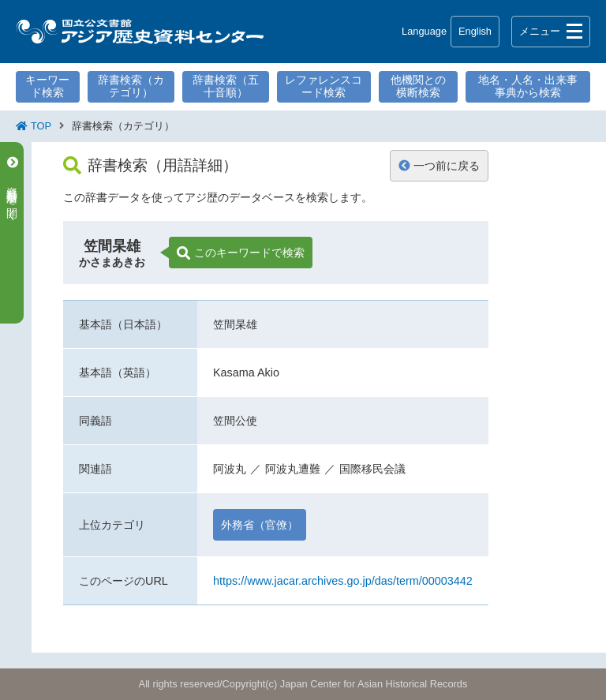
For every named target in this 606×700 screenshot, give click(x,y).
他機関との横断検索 (418, 86)
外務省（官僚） (260, 525)
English (475, 31)
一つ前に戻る (439, 166)
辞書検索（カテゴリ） (131, 86)
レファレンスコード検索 (324, 86)
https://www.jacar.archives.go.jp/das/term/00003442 (343, 581)
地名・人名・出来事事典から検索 (528, 86)
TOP (41, 126)
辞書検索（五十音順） (226, 86)
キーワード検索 (47, 86)
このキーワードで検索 (241, 253)
